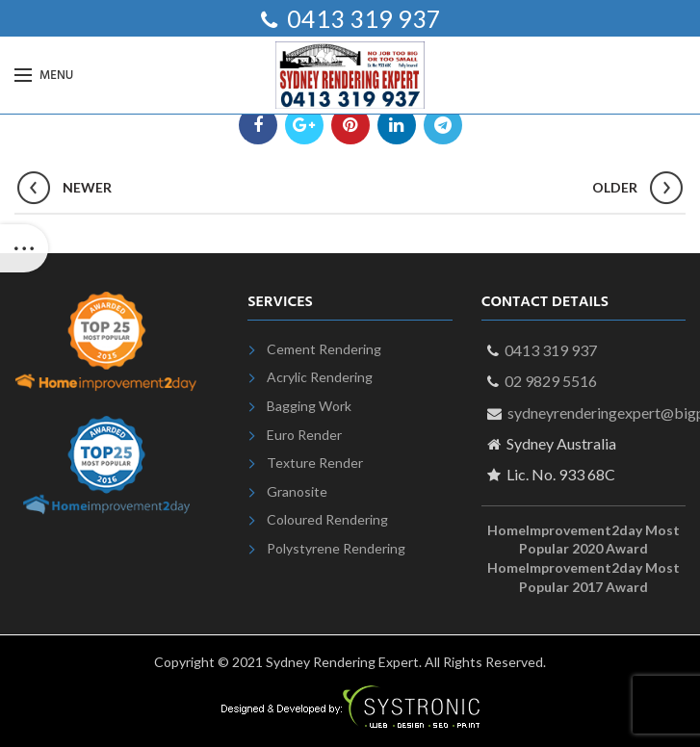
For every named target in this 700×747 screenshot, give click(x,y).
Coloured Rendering (327, 519)
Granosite (297, 491)
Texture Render (315, 463)
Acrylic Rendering (320, 377)
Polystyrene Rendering (336, 548)
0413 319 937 (362, 18)
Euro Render (304, 435)
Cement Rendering (324, 349)
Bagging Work (309, 406)
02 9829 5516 (551, 381)
